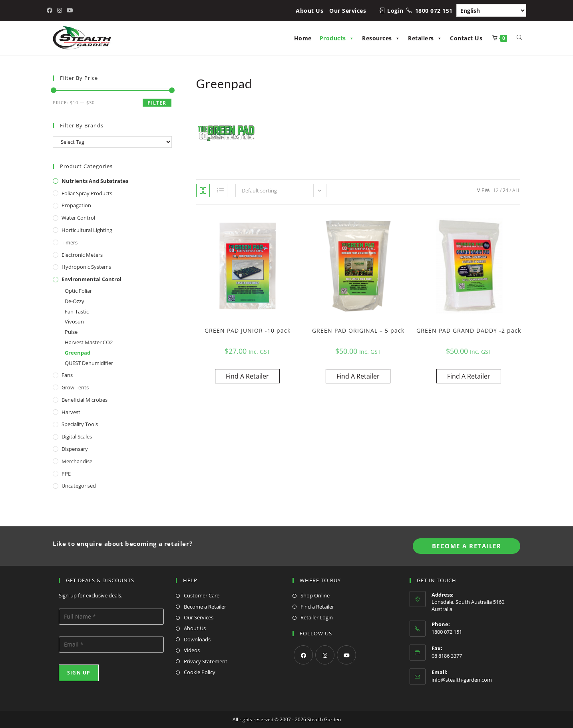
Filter (157, 103)
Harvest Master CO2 (89, 342)
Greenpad (78, 353)
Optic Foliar (78, 291)
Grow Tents (75, 387)
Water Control (78, 218)
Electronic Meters (82, 255)
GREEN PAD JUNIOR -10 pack (248, 330)
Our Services (348, 11)
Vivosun (74, 321)
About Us (309, 11)
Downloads (197, 639)
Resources (381, 38)
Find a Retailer (317, 607)
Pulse (71, 332)
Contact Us (466, 38)
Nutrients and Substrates (95, 181)
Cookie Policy (200, 672)
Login (395, 11)
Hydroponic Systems (86, 267)
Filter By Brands (82, 125)
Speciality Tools (80, 424)
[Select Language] (491, 10)
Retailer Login (317, 617)
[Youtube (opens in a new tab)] (70, 10)
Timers (70, 242)
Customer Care (202, 595)
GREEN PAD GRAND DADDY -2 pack (469, 330)
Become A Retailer (467, 546)
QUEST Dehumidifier (89, 363)
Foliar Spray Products (87, 193)
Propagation (76, 205)
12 (496, 190)
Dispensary (75, 449)
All (516, 190)
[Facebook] (303, 655)
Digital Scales (77, 436)
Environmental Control (92, 279)
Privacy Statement (206, 661)
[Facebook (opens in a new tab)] (51, 10)
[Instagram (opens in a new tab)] (60, 10)
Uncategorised (79, 486)
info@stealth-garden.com (462, 680)
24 (505, 190)
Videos (192, 650)
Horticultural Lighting (87, 230)
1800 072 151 (434, 11)
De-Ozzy (75, 301)
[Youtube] (346, 655)
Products (337, 38)
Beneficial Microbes (85, 400)
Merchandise (77, 461)
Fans (67, 375)
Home (303, 38)
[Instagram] (325, 655)
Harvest (71, 412)
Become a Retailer (205, 607)
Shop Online (315, 595)
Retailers (425, 38)
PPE (66, 474)
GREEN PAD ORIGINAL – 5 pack (358, 330)
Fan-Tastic (77, 311)
